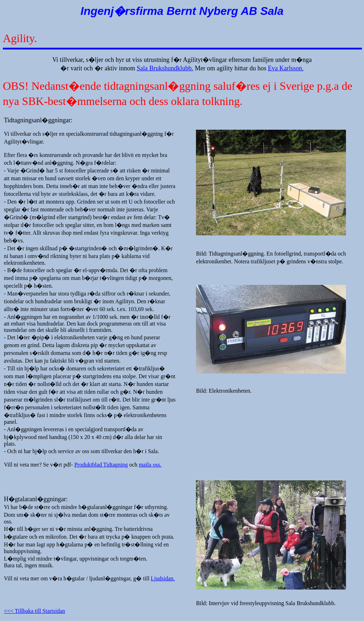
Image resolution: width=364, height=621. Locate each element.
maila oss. (150, 465)
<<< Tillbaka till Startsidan (34, 611)
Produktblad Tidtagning (101, 465)
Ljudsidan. (163, 578)
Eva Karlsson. (286, 68)
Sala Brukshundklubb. (165, 68)
